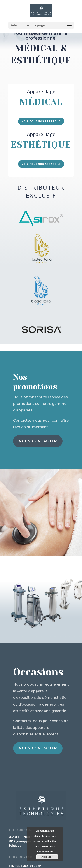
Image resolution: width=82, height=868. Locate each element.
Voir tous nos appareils (41, 121)
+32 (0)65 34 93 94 (28, 866)
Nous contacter (38, 441)
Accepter (47, 857)
